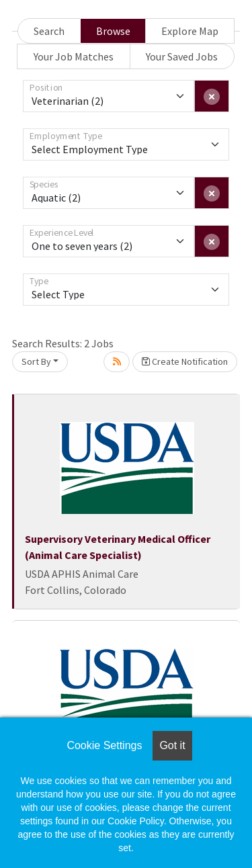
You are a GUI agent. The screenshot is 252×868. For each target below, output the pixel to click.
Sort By (36, 361)
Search (49, 31)
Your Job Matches (74, 56)
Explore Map (190, 31)
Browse (113, 31)
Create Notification (185, 361)
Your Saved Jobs (182, 56)
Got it (172, 745)
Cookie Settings (104, 745)
